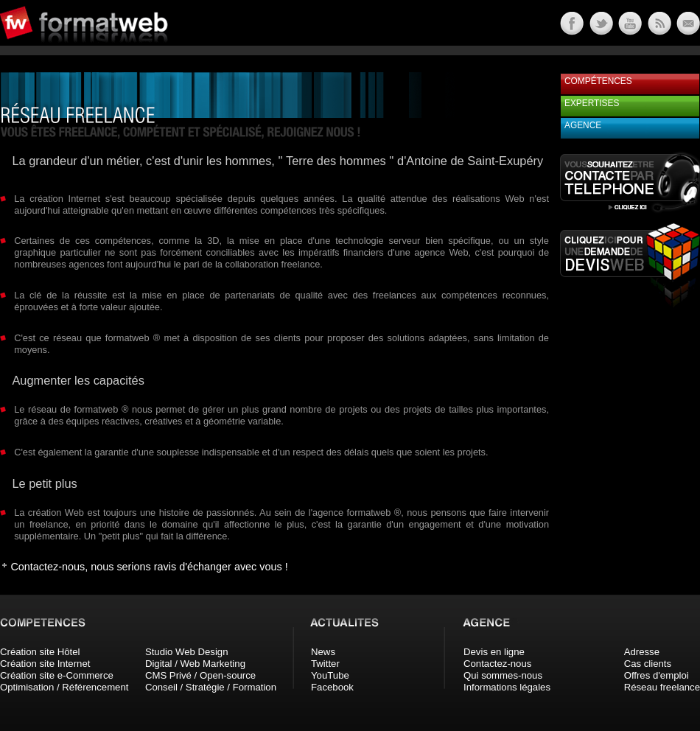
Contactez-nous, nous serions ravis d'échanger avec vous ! (149, 567)
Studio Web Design (187, 652)
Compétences (598, 81)
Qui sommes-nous (503, 675)
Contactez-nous (497, 664)
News (323, 652)
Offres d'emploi (657, 675)
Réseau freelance (662, 687)
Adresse (642, 652)
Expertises (592, 103)
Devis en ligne (494, 652)
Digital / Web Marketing (195, 664)
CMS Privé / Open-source (200, 675)
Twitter (325, 664)
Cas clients (648, 664)
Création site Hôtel (40, 652)
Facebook (332, 687)
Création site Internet (45, 664)
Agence (583, 125)
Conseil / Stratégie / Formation (211, 687)
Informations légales (507, 687)
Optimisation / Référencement (64, 687)
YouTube (330, 675)
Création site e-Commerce (57, 675)
